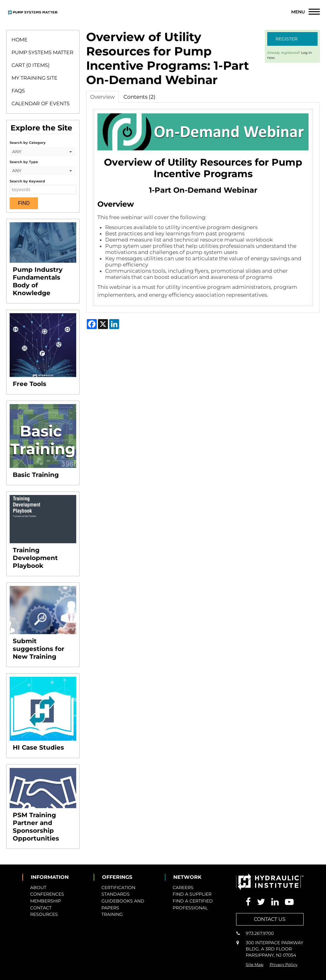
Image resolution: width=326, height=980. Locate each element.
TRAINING (112, 914)
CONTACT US (270, 919)
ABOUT (38, 888)
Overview (102, 97)
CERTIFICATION (118, 888)
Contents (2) (140, 97)
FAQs (18, 91)
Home (20, 40)
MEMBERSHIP (46, 901)
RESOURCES (44, 914)
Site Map (255, 964)
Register (286, 39)
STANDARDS (116, 894)
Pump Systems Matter (42, 52)
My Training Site (35, 78)
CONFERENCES (47, 894)
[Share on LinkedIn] (114, 324)
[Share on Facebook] (92, 324)
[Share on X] (103, 324)
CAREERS (183, 888)
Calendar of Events (41, 104)
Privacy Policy (284, 964)
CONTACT (41, 908)
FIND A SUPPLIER (192, 894)
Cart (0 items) (30, 65)
